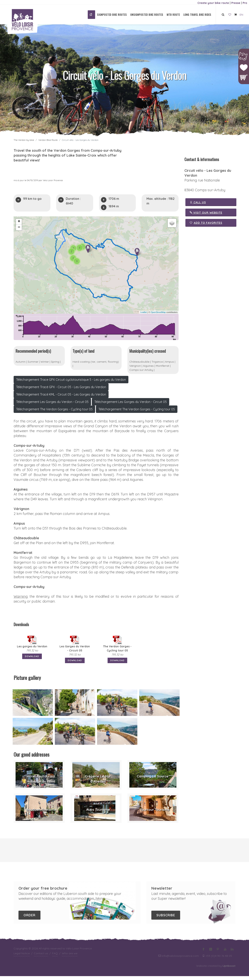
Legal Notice (22, 957)
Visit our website (206, 212)
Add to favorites (206, 223)
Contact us (41, 957)
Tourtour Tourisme (155, 813)
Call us (198, 202)
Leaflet (143, 312)
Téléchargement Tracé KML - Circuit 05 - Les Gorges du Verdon (61, 398)
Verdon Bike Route (48, 140)
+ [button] (19, 222)
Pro (245, 3)
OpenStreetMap (158, 312)
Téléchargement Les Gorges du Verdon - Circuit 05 (52, 406)
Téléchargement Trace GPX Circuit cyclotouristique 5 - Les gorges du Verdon (71, 383)
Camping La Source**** (155, 780)
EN (241, 15)
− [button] (19, 227)
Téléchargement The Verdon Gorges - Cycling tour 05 (54, 413)
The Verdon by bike (24, 140)
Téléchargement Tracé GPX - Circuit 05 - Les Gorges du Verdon (61, 391)
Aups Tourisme (98, 813)
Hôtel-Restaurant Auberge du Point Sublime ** (41, 785)
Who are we (70, 957)
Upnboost (229, 970)
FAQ (55, 957)
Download (32, 660)
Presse (236, 3)
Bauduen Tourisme (41, 813)
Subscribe (166, 919)
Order (29, 919)
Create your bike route (213, 3)
